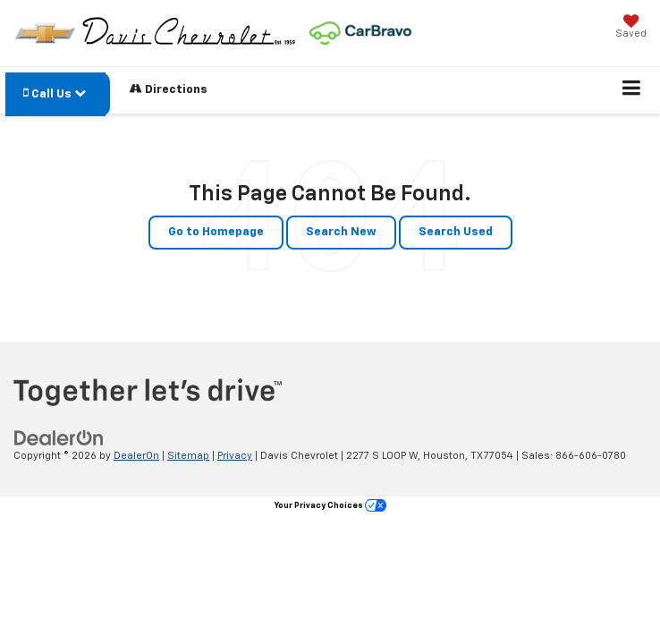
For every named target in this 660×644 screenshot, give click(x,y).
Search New (341, 232)
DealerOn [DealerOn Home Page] (136, 456)
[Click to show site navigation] (632, 90)
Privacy (235, 456)
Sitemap (188, 456)
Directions (169, 89)
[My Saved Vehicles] (631, 28)
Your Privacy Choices (330, 506)
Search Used (456, 232)
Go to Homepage (216, 232)
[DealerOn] (59, 438)
